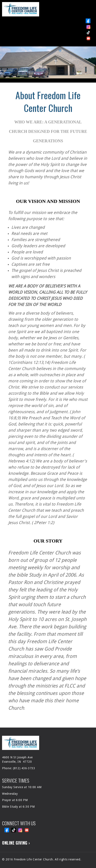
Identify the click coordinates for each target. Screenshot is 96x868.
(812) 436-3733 (24, 768)
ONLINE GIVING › (16, 843)
